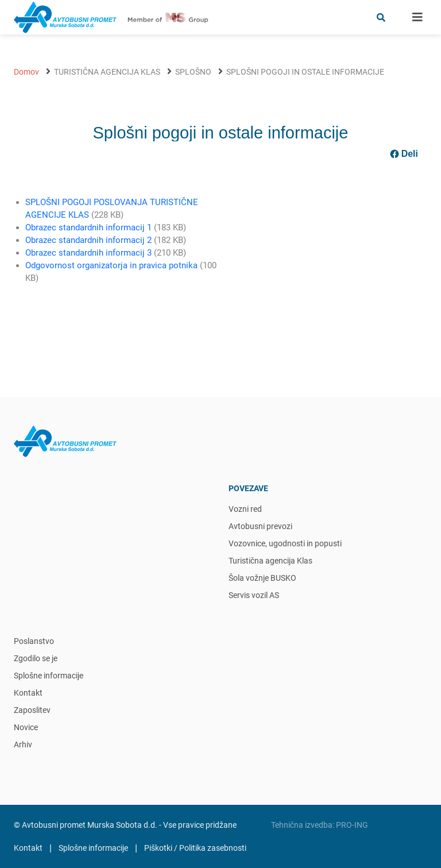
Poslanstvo (34, 641)
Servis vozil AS (254, 595)
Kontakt (28, 693)
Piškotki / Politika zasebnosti (195, 848)
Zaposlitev (32, 710)
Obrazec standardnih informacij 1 (88, 227)
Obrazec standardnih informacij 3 (88, 253)
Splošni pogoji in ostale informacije (305, 72)
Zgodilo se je (36, 658)
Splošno (193, 72)
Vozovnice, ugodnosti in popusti (285, 543)
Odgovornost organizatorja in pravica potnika (111, 265)
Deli (404, 154)
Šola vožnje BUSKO (262, 578)
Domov (26, 72)
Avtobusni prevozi (260, 526)
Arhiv (23, 744)
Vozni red (245, 509)
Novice (26, 727)
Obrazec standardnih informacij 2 (88, 240)
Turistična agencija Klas (107, 72)
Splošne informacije (49, 676)
